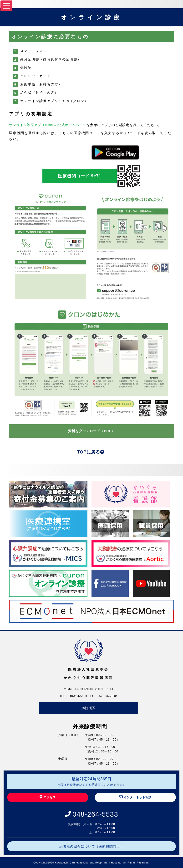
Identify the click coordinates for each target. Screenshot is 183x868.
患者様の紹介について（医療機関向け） (91, 846)
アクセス (48, 797)
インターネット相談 (135, 797)
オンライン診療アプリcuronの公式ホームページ (48, 125)
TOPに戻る (91, 452)
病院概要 (89, 708)
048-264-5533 (95, 814)
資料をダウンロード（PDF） (91, 431)
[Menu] (6, 6)
